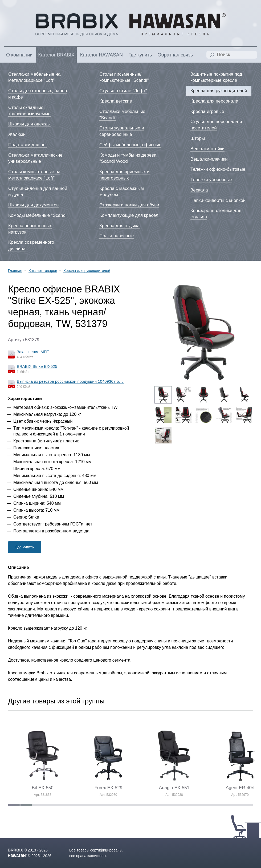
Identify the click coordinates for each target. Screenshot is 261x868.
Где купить (25, 547)
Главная (15, 271)
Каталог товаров (43, 271)
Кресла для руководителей (87, 271)
